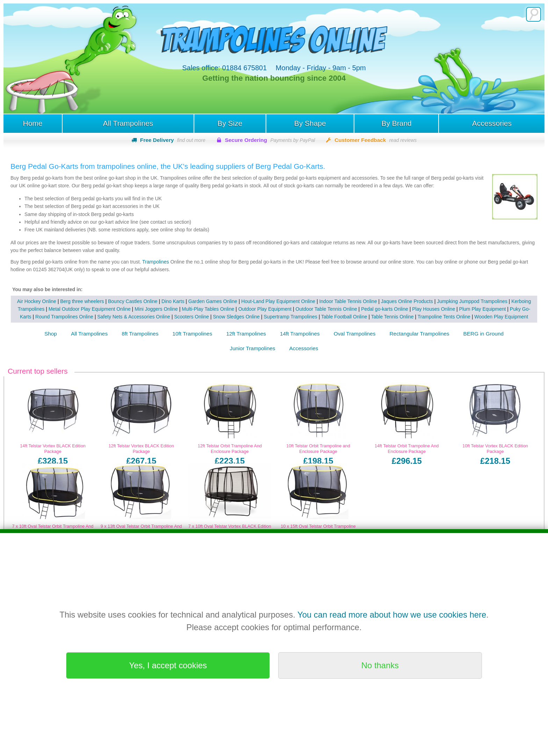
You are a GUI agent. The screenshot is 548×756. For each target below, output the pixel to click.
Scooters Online (185, 317)
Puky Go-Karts (520, 309)
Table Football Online (338, 317)
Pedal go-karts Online (379, 309)
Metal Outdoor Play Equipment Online (84, 309)
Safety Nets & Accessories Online (127, 317)
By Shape (310, 124)
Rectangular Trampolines (419, 334)
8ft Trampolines (140, 334)
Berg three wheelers (82, 302)
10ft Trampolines (192, 334)
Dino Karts (173, 302)
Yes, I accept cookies (168, 665)
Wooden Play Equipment (495, 317)
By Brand (397, 124)
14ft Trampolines (300, 334)
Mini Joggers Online (151, 309)
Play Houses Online (428, 309)
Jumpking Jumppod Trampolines (472, 302)
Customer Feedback (376, 140)
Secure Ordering (270, 140)
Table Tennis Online (386, 317)
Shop (51, 334)
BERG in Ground (484, 334)
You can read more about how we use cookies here (392, 615)
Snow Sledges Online (230, 317)
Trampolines (155, 262)
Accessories (492, 124)
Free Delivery (173, 140)
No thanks (380, 665)
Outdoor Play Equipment (259, 309)
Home (32, 124)
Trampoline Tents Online (438, 317)
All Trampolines (128, 124)
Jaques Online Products (407, 302)
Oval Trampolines (355, 334)
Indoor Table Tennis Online (348, 302)
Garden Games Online (213, 302)
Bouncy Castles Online (133, 302)
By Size (230, 124)
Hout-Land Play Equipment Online (278, 302)
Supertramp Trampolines (284, 317)
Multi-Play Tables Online (202, 309)
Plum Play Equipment (477, 309)
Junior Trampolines (253, 349)
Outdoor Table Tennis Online (320, 309)
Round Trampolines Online (58, 317)
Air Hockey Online (37, 302)
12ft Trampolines (246, 334)
